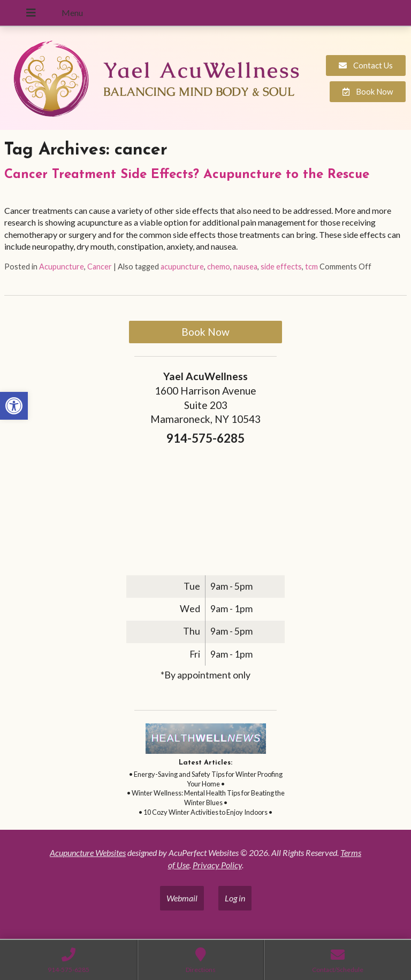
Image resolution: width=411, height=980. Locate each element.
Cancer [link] (100, 267)
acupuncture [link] (182, 267)
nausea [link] (245, 267)
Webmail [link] (182, 898)
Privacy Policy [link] (217, 865)
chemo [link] (219, 267)
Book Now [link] (205, 332)
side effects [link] (281, 267)
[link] (14, 406)
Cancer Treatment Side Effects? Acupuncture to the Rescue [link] (187, 175)
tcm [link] (311, 267)
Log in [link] (235, 898)
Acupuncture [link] (62, 267)
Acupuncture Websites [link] (88, 852)
